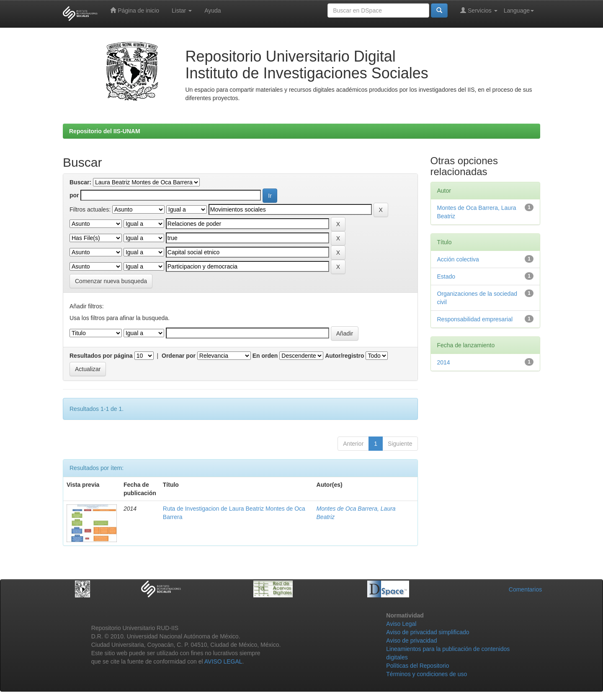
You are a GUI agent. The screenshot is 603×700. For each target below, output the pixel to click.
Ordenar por (179, 356)
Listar (182, 10)
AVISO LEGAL (223, 661)
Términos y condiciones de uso (426, 674)
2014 (444, 362)
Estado (446, 276)
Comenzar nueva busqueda (111, 281)
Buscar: (80, 182)
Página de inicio (135, 10)
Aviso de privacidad (411, 641)
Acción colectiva (458, 259)
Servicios (479, 10)
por (74, 195)
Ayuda (213, 10)
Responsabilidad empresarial (475, 319)
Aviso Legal (401, 624)
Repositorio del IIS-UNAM (105, 131)
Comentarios (525, 589)
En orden (265, 356)
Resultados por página (101, 356)
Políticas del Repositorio (417, 666)
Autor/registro (344, 356)
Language (519, 10)
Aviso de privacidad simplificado (428, 632)
